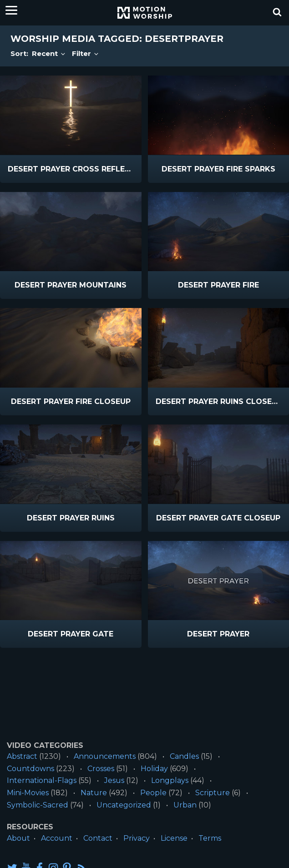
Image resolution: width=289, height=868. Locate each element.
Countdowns (30, 769)
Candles (184, 756)
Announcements (105, 756)
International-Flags (42, 780)
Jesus (114, 780)
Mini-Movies (28, 793)
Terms (210, 838)
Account (57, 838)
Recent (49, 53)
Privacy (137, 838)
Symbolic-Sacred (38, 805)
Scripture (213, 793)
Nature (94, 793)
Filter (86, 53)
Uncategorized (124, 805)
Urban (185, 805)
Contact (98, 838)
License (174, 838)
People (153, 793)
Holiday (154, 769)
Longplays (170, 780)
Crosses (101, 769)
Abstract (22, 756)
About (18, 838)
